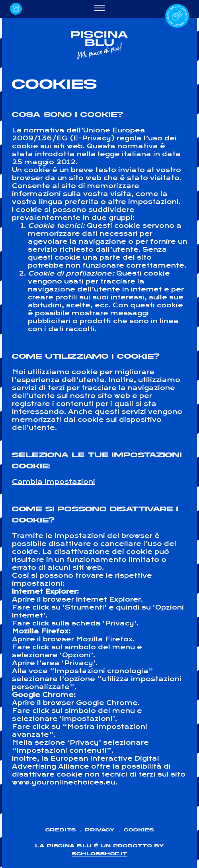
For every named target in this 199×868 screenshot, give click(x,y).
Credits (61, 830)
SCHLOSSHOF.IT (99, 854)
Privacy (100, 830)
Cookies (139, 830)
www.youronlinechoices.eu (64, 782)
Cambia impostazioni (54, 482)
